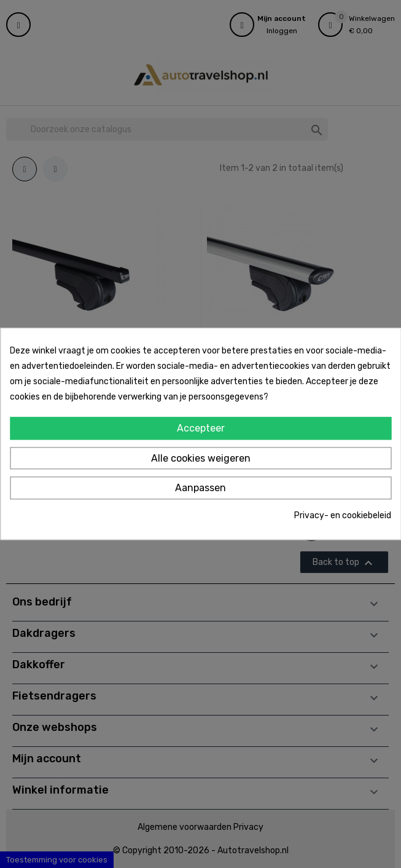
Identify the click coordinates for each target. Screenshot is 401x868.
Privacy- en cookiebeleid (343, 515)
